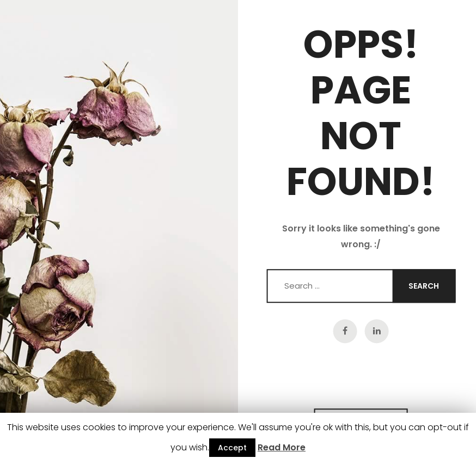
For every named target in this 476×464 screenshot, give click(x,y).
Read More (282, 447)
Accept (232, 448)
